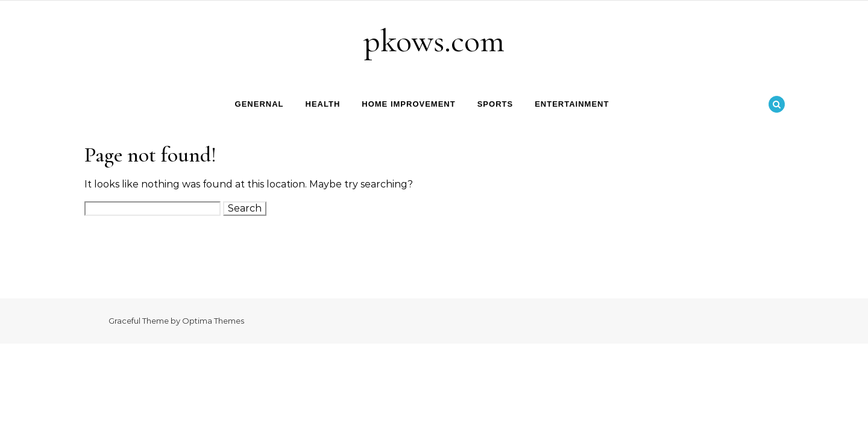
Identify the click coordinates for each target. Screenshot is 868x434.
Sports (495, 104)
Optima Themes (213, 321)
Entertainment (572, 104)
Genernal (259, 104)
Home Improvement (408, 104)
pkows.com (434, 41)
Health (323, 104)
